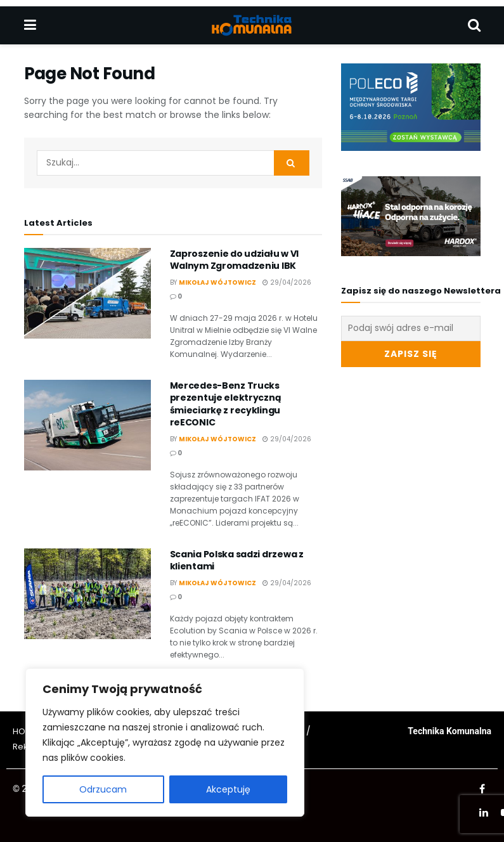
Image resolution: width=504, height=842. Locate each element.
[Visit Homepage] (252, 25)
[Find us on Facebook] (482, 789)
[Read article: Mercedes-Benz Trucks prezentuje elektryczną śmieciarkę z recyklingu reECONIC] (87, 425)
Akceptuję (228, 789)
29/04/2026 (287, 282)
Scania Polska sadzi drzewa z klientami (237, 560)
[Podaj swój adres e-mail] (411, 328)
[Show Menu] (30, 25)
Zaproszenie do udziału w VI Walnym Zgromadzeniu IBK (234, 260)
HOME (25, 731)
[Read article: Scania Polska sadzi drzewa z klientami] (87, 594)
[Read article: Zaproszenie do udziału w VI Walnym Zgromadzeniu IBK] (87, 293)
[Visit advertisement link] (411, 107)
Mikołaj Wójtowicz (217, 282)
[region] (165, 742)
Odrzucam (103, 789)
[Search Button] (474, 25)
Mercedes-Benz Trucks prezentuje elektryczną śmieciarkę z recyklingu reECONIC (226, 404)
